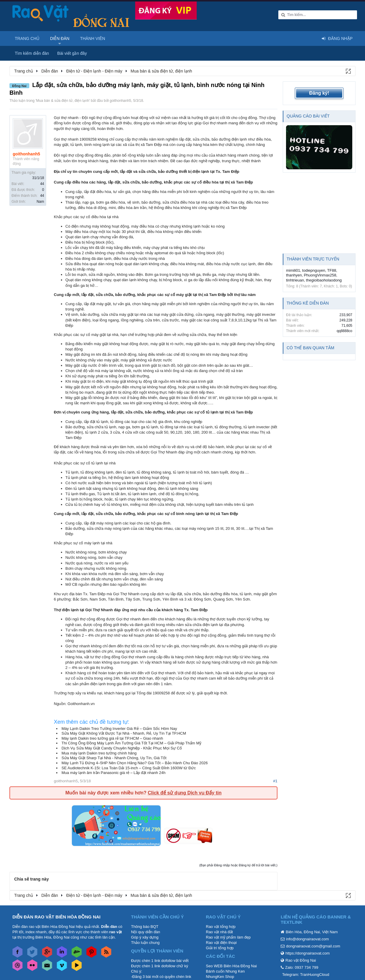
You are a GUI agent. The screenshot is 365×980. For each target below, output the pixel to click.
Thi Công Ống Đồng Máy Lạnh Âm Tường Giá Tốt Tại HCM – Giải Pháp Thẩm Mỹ (131, 743)
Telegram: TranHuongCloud (306, 975)
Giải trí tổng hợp (220, 948)
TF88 (332, 270)
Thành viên (93, 38)
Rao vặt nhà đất (219, 932)
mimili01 (293, 270)
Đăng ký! (319, 93)
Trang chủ (27, 38)
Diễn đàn (60, 38)
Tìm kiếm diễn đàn (32, 53)
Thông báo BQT (145, 927)
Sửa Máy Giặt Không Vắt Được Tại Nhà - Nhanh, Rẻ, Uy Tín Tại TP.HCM (124, 733)
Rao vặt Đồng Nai (301, 960)
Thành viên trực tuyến (313, 259)
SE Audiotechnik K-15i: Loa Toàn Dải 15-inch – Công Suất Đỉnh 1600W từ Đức (129, 768)
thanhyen (294, 275)
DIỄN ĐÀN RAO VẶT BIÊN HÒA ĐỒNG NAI (56, 917)
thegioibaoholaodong (324, 280)
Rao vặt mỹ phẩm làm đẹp (228, 937)
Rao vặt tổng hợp (221, 927)
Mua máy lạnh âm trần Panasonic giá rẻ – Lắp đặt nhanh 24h (114, 773)
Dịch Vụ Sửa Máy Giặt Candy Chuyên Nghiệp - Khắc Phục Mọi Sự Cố (122, 748)
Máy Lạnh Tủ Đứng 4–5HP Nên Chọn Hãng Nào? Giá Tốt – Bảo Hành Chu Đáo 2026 (135, 763)
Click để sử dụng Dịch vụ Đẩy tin (184, 793)
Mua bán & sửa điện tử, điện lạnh (63, 101)
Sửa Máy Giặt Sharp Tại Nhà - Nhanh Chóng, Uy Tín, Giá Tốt (114, 758)
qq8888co (344, 331)
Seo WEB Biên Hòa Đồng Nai (231, 966)
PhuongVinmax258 (320, 275)
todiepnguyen (314, 270)
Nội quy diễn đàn (146, 932)
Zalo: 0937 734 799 (302, 967)
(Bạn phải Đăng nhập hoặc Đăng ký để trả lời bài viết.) (238, 865)
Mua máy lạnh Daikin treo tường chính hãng (99, 753)
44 (42, 184)
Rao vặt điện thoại (221, 943)
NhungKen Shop (220, 977)
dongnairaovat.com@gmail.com (313, 946)
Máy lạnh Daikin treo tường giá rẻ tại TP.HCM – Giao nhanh (112, 738)
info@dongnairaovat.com (307, 939)
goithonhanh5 (121, 101)
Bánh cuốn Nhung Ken (225, 971)
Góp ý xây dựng (145, 937)
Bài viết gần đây (72, 53)
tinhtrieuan (295, 280)
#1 (275, 781)
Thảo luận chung (145, 943)
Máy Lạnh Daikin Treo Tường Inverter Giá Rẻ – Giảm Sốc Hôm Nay (119, 729)
